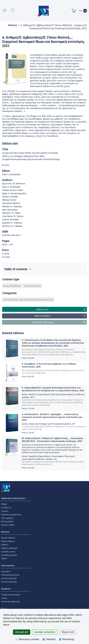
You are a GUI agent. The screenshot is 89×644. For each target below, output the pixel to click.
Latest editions (8, 541)
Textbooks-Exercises (11, 595)
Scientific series (8, 552)
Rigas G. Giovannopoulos (14, 193)
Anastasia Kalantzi (11, 203)
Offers (4, 559)
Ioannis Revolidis (10, 219)
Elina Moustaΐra (10, 210)
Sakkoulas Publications (13, 498)
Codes (4, 598)
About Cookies (8, 525)
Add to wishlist (60, 316)
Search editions (8, 538)
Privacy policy (7, 521)
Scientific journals (9, 555)
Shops (4, 504)
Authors (5, 545)
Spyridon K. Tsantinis (12, 223)
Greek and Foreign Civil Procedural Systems (50, 424)
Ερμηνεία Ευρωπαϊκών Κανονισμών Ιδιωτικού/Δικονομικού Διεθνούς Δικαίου (48, 458)
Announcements (9, 578)
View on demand (9, 582)
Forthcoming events (10, 575)
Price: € (28, 358)
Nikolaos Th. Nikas (11, 213)
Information (8, 565)
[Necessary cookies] (17, 639)
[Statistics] (44, 639)
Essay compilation (12, 286)
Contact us (6, 507)
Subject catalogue (9, 548)
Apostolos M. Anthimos (14, 183)
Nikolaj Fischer (9, 200)
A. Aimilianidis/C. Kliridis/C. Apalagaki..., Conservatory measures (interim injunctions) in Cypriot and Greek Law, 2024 (52, 417)
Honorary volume (32, 286)
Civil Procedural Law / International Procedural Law (28, 300)
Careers (5, 511)
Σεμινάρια (6, 571)
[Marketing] (60, 639)
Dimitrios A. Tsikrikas (12, 226)
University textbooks (10, 601)
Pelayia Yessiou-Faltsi (13, 190)
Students (6, 589)
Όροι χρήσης (7, 518)
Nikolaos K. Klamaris (12, 206)
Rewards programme (11, 514)
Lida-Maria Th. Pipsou (13, 216)
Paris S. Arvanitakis (11, 174)
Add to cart (61, 309)
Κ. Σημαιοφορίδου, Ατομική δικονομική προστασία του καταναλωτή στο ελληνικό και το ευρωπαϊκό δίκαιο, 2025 (53, 389)
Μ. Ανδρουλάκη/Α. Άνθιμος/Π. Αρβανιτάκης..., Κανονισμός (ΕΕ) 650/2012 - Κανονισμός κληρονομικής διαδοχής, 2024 (53, 440)
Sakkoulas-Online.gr (59, 322)
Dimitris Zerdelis (10, 197)
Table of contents (18, 269)
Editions (13, 25)
